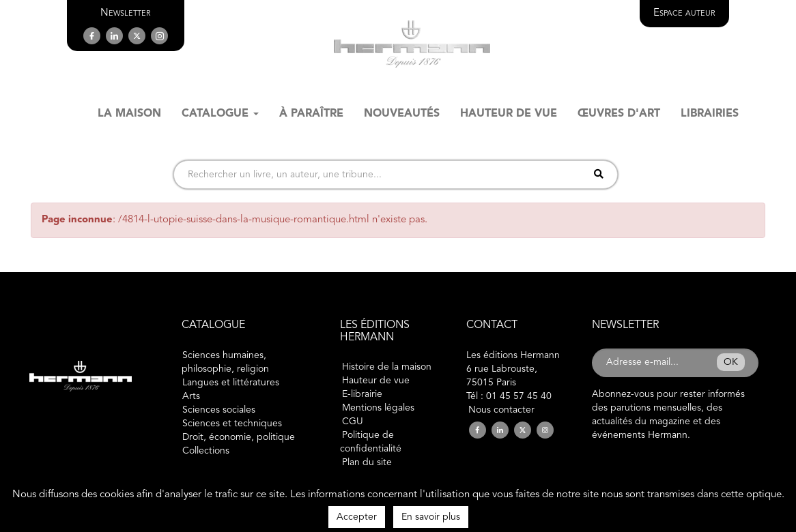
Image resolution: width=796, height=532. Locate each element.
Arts (191, 396)
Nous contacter (501, 410)
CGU (353, 422)
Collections (206, 451)
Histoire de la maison (387, 367)
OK (731, 362)
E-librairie (362, 394)
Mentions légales (378, 408)
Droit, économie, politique (239, 437)
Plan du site (367, 462)
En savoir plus (431, 517)
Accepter (357, 517)
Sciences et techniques (232, 424)
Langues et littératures (231, 383)
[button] (126, 13)
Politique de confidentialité (371, 442)
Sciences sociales (219, 410)
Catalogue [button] (220, 114)
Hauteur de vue (376, 381)
